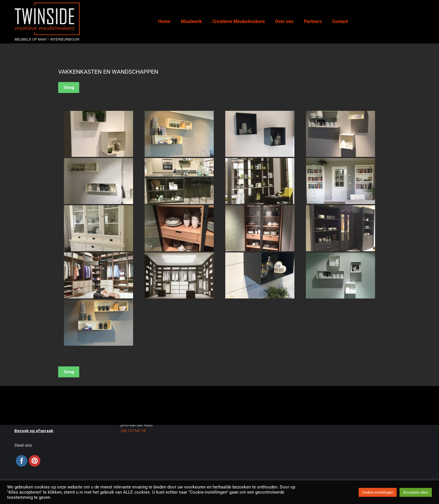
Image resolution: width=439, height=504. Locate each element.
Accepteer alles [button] (416, 492)
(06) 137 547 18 (133, 431)
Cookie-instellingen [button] (378, 492)
